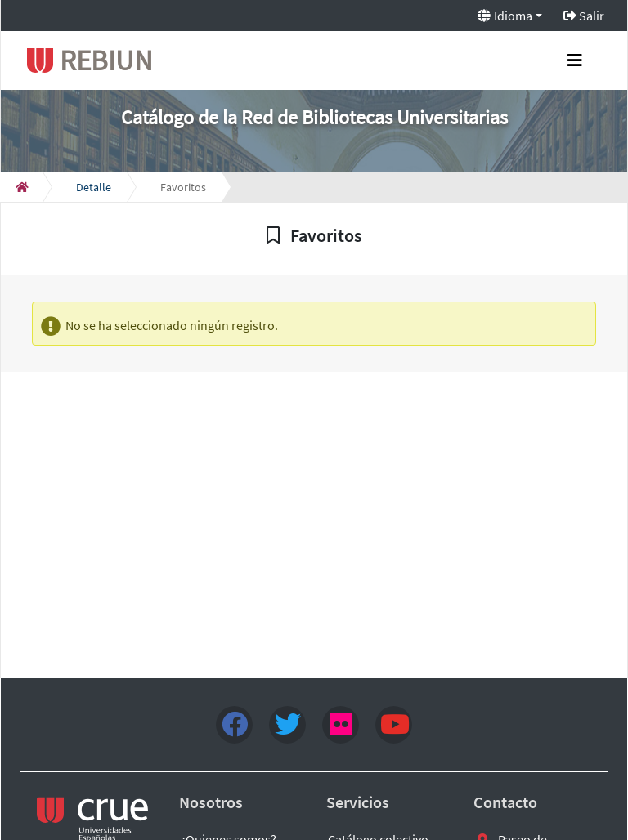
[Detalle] (94, 187)
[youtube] (394, 725)
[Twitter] (287, 725)
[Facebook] (234, 725)
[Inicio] (22, 187)
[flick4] (341, 725)
